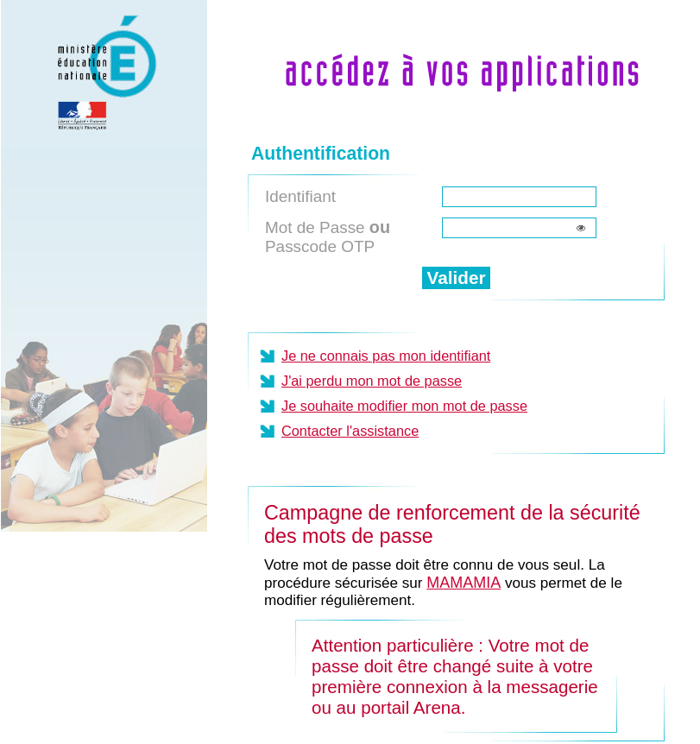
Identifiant (300, 196)
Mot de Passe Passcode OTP (328, 236)
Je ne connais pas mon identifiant (386, 356)
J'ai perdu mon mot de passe (372, 381)
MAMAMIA (464, 583)
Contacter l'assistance (350, 431)
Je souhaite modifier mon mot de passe (404, 406)
